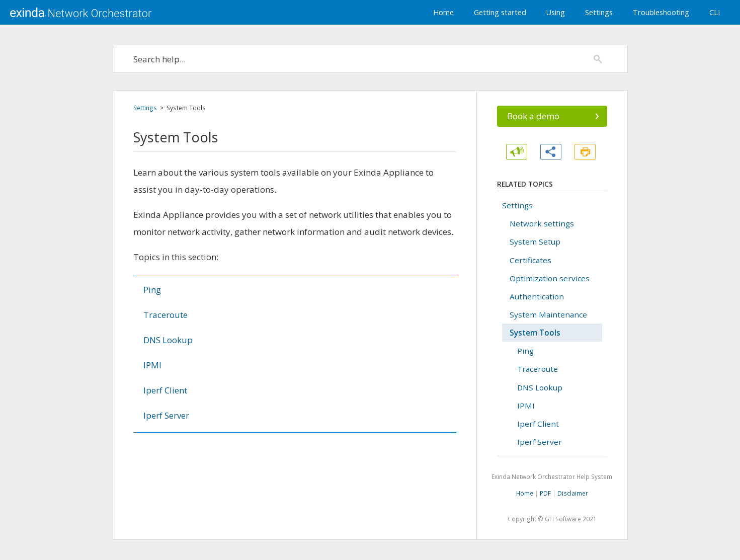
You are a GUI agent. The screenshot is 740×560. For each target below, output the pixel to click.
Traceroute (166, 315)
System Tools (535, 333)
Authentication (537, 296)
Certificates (530, 260)
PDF (545, 493)
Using (556, 12)
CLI (715, 12)
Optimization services (550, 278)
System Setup (535, 242)
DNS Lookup (168, 340)
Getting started (500, 12)
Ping (152, 290)
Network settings (542, 223)
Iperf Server (166, 415)
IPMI (152, 365)
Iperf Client (165, 390)
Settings (599, 12)
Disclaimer (573, 493)
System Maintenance (548, 314)
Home (443, 12)
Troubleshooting (661, 12)
